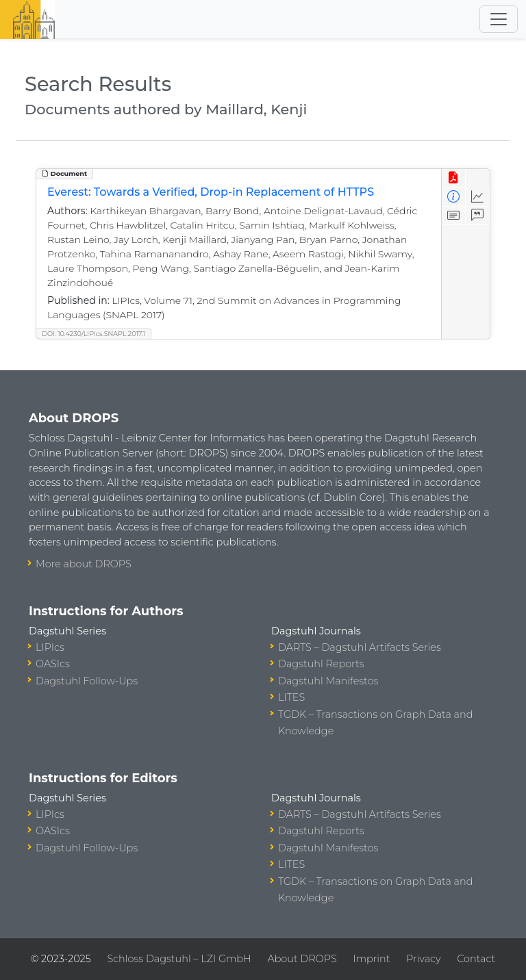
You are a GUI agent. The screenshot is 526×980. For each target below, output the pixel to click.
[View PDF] (454, 178)
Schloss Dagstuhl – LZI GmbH (179, 959)
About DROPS (302, 959)
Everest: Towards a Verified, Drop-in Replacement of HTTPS (211, 192)
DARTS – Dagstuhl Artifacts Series (360, 647)
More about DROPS (84, 564)
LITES (291, 697)
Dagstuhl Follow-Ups (87, 681)
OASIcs (53, 664)
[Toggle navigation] (499, 19)
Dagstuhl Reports (321, 664)
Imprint (371, 959)
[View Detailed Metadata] (454, 197)
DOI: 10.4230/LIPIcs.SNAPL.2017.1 (93, 334)
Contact (476, 959)
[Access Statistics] (478, 197)
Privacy (423, 959)
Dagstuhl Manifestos (328, 681)
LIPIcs (50, 647)
